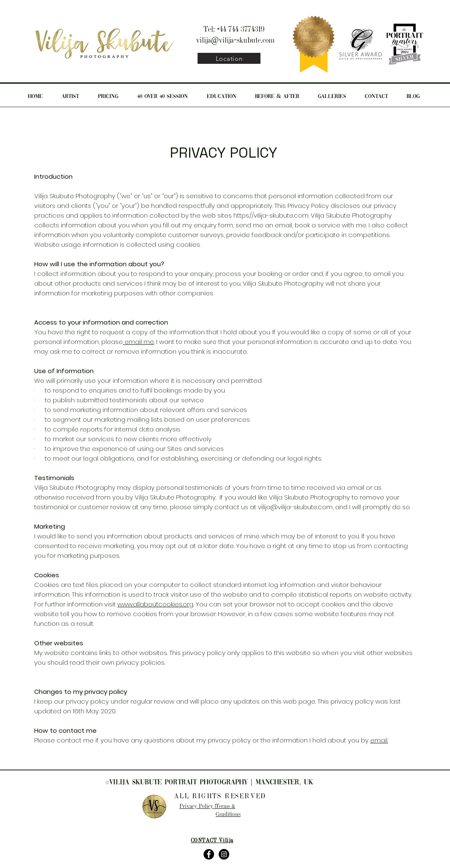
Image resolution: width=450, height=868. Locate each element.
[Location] (229, 58)
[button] (108, 97)
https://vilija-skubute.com (271, 215)
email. (379, 740)
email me (138, 342)
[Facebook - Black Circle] (209, 854)
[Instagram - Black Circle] (224, 854)
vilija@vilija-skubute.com (235, 41)
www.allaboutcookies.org (155, 604)
